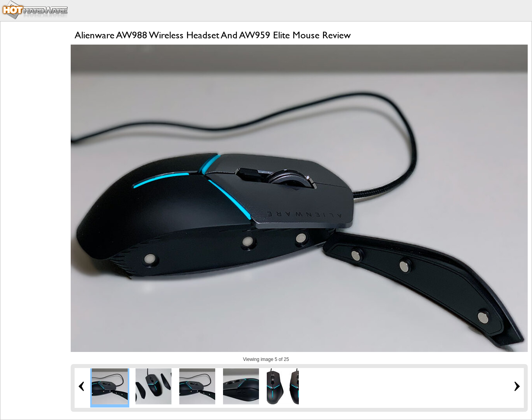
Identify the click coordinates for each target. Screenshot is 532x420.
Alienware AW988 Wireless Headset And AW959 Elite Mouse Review (213, 35)
